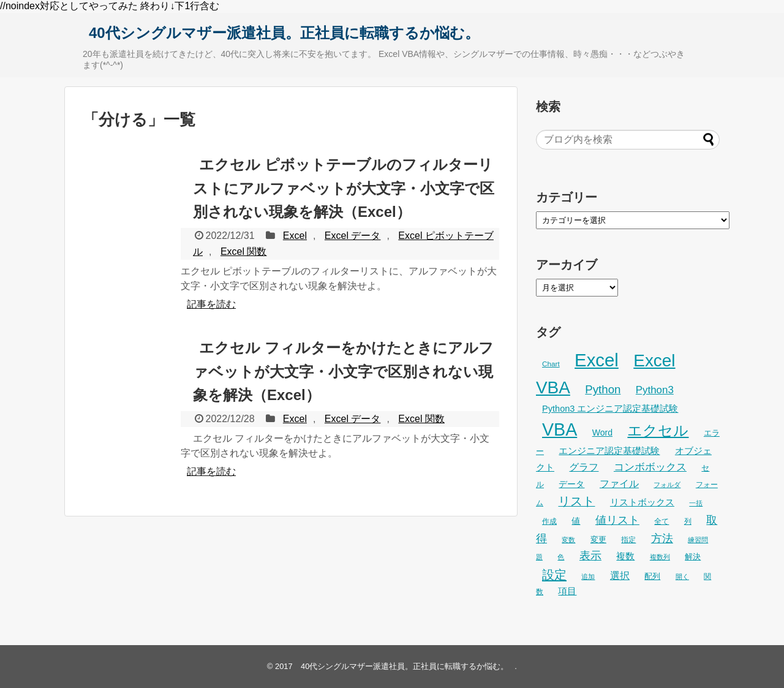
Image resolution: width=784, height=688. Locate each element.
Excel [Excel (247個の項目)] (597, 360)
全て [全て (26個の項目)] (661, 521)
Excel (295, 236)
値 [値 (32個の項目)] (576, 521)
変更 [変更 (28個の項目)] (598, 539)
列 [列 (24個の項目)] (688, 521)
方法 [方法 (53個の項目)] (662, 539)
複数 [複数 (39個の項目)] (625, 556)
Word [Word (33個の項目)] (602, 433)
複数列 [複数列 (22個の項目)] (660, 557)
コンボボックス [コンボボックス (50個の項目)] (650, 467)
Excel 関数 (244, 251)
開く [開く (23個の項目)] (682, 576)
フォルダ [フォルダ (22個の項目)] (667, 485)
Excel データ (353, 236)
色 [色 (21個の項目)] (561, 557)
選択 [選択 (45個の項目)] (620, 575)
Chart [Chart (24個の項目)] (551, 364)
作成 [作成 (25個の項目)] (549, 521)
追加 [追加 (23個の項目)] (588, 576)
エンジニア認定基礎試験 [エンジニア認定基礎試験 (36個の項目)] (609, 451)
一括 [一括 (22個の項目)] (696, 503)
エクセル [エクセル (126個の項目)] (658, 430)
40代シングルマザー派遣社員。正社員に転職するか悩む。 (284, 33)
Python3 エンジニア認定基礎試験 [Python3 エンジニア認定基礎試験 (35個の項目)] (610, 409)
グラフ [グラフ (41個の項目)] (584, 467)
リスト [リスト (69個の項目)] (576, 501)
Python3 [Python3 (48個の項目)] (655, 390)
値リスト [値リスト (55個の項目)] (617, 520)
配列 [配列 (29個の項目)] (652, 576)
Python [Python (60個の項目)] (603, 389)
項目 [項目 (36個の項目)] (567, 591)
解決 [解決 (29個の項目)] (693, 557)
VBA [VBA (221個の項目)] (560, 429)
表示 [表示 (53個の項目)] (590, 556)
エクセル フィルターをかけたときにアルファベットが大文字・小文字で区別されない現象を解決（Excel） (343, 371)
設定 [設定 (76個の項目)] (554, 574)
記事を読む (211, 304)
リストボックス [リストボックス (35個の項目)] (642, 502)
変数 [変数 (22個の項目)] (568, 540)
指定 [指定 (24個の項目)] (628, 539)
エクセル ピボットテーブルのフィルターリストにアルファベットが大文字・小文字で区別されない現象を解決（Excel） (344, 188)
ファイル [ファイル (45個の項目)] (619, 483)
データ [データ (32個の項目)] (571, 484)
